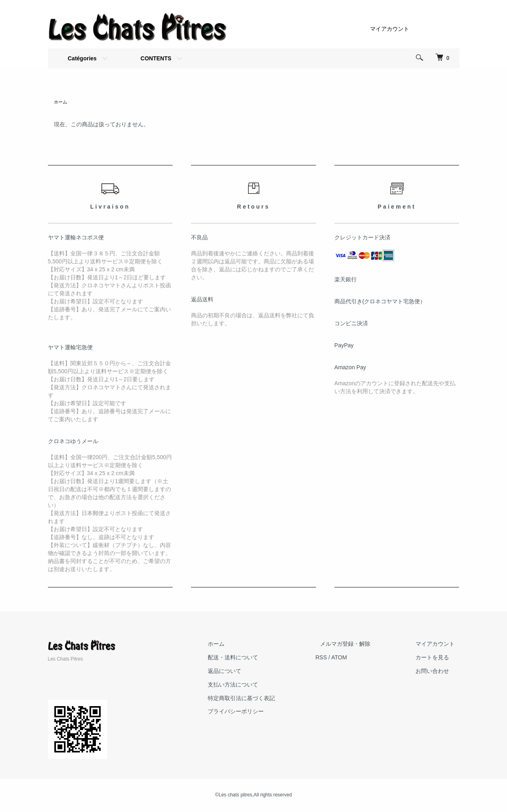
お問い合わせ (437, 672)
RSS (340, 658)
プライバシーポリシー (259, 712)
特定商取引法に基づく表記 (264, 699)
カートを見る (437, 658)
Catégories (82, 58)
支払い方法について (256, 685)
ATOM (357, 658)
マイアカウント (390, 29)
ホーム (61, 102)
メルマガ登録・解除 (359, 645)
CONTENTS (156, 58)
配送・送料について (256, 658)
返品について (248, 672)
